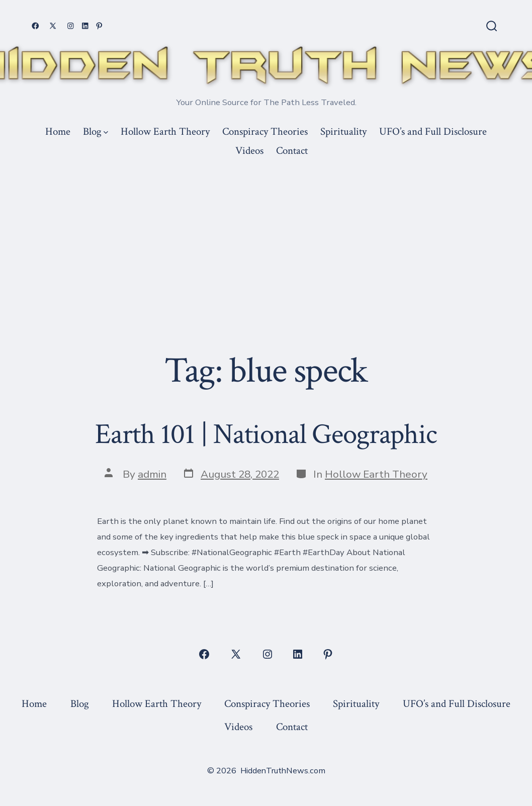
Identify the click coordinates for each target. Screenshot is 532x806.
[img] (106, 132)
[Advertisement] (266, 236)
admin (152, 474)
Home (58, 131)
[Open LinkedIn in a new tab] (85, 26)
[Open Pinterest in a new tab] (99, 26)
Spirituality (343, 131)
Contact (292, 151)
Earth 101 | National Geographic (266, 434)
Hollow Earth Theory (165, 131)
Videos (249, 151)
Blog (96, 131)
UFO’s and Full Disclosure (433, 131)
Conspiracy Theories (265, 131)
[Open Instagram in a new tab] (71, 26)
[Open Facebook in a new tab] (35, 26)
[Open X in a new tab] (53, 26)
